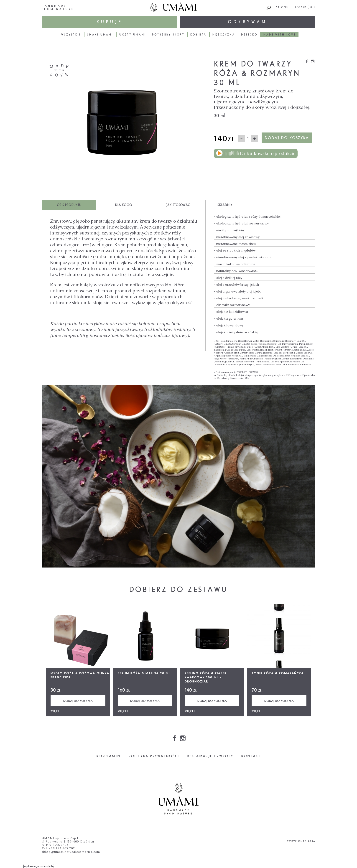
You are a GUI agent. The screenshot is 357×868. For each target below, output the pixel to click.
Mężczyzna (224, 35)
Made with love (280, 35)
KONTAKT (251, 756)
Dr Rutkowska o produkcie (256, 153)
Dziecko (249, 35)
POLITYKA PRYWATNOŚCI (154, 756)
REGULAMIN (108, 756)
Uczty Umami (133, 35)
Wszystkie (71, 35)
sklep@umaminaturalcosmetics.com (71, 852)
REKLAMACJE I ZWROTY (210, 756)
